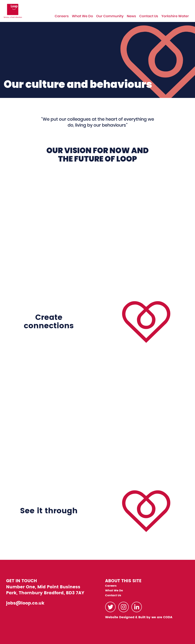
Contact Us (149, 16)
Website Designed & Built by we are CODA (139, 617)
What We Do (82, 16)
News (131, 16)
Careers (62, 16)
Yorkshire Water (175, 16)
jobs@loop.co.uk (25, 603)
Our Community (110, 16)
